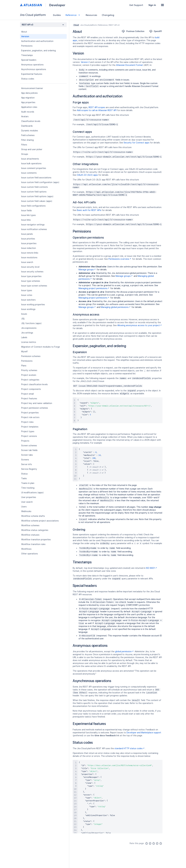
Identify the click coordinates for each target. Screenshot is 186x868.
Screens (25, 460)
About (24, 32)
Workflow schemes (30, 525)
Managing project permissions (94, 288)
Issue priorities (28, 239)
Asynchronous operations (34, 69)
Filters (24, 145)
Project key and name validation (37, 403)
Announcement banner (32, 88)
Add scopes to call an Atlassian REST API (97, 110)
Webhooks (26, 511)
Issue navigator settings (33, 225)
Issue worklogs (28, 309)
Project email (27, 394)
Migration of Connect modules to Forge (41, 347)
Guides (57, 15)
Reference (73, 15)
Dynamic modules (30, 131)
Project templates (30, 427)
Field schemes (28, 135)
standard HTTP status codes (130, 748)
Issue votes (27, 295)
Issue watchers (28, 300)
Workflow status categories (35, 530)
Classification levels (31, 121)
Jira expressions (29, 328)
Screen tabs (27, 455)
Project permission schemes (35, 408)
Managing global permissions (116, 307)
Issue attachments (30, 159)
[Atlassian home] (31, 5)
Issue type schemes (31, 281)
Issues (24, 314)
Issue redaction (29, 248)
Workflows (26, 549)
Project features (29, 399)
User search (27, 502)
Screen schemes (29, 446)
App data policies (29, 93)
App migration (28, 98)
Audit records (28, 112)
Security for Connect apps (136, 143)
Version (25, 36)
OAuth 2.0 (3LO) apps (87, 175)
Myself (24, 352)
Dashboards (27, 126)
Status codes (28, 79)
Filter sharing (27, 140)
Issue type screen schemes (34, 286)
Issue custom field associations (36, 178)
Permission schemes (31, 356)
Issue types (27, 290)
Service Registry (29, 469)
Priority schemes (29, 370)
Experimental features (32, 74)
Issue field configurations (33, 206)
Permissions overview (120, 259)
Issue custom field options (34, 192)
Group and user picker (32, 149)
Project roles (27, 422)
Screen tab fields (29, 450)
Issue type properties (31, 276)
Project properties (30, 413)
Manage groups (87, 270)
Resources (91, 15)
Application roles (29, 107)
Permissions (27, 46)
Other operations (30, 554)
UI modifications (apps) (32, 493)
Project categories (30, 380)
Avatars (25, 116)
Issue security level (30, 267)
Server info (27, 464)
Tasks (24, 478)
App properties (28, 102)
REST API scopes (97, 107)
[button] (162, 5)
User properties (29, 497)
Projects (25, 441)
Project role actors (30, 417)
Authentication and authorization (37, 41)
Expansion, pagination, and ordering (38, 51)
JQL (23, 319)
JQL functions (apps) (31, 323)
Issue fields (26, 210)
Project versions (29, 436)
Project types (28, 431)
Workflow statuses (30, 535)
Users (24, 507)
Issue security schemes (32, 272)
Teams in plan (28, 483)
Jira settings (27, 333)
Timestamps (27, 55)
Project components (31, 389)
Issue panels (27, 234)
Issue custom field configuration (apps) (40, 182)
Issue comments (29, 173)
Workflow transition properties (36, 540)
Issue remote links (30, 253)
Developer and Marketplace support (144, 733)
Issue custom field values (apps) (37, 201)
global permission (125, 651)
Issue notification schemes (34, 229)
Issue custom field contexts (35, 187)
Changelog (108, 15)
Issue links (26, 220)
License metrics (29, 342)
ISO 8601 (152, 568)
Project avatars (29, 375)
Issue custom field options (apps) (37, 196)
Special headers (29, 60)
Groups (25, 154)
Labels (24, 337)
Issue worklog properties (33, 305)
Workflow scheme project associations (40, 521)
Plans (24, 366)
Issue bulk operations (31, 163)
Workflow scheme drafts (33, 516)
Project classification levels (34, 384)
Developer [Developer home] (57, 5)
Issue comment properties (34, 168)
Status (24, 474)
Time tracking (28, 488)
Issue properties (29, 243)
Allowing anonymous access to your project (140, 325)
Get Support (136, 5)
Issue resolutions (29, 258)
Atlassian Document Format (129, 65)
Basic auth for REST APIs (89, 210)
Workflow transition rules (33, 544)
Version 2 (85, 62)
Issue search (27, 262)
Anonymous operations (32, 65)
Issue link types (28, 215)
